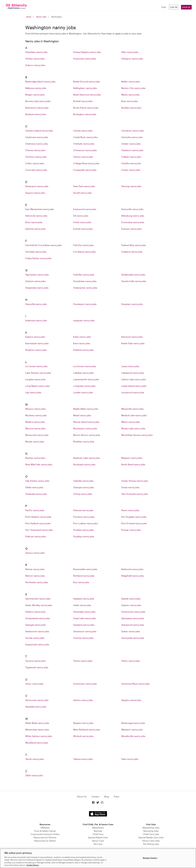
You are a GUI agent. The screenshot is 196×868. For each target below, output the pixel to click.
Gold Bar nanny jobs (84, 275)
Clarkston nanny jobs (132, 150)
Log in (174, 7)
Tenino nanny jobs (83, 661)
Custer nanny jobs (131, 170)
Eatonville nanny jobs (132, 209)
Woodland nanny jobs (37, 743)
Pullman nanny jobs (36, 536)
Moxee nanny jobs (35, 442)
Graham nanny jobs (36, 281)
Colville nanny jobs (131, 163)
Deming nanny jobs (131, 186)
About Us (82, 796)
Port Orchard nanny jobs (134, 523)
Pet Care (98, 844)
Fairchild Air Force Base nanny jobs (44, 245)
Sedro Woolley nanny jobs (39, 605)
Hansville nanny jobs (36, 304)
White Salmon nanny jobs (39, 736)
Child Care (98, 834)
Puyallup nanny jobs (84, 536)
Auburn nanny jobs (35, 65)
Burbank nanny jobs (36, 114)
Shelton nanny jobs (35, 612)
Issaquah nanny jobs (84, 320)
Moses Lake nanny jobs (133, 428)
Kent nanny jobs (82, 343)
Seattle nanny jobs (131, 599)
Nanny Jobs (41, 17)
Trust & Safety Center (45, 831)
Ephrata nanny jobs (35, 229)
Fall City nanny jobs (83, 245)
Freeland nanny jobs (132, 252)
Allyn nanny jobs (130, 52)
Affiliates (45, 828)
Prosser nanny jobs (131, 530)
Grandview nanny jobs (85, 281)
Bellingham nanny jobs (85, 88)
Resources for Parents (45, 837)
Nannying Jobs (151, 831)
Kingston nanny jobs (36, 350)
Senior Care (98, 841)
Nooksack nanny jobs (84, 464)
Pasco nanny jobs (130, 510)
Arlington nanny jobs (132, 59)
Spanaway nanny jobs (133, 618)
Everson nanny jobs (131, 229)
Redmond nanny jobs (132, 569)
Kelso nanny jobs (82, 337)
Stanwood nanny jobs (133, 625)
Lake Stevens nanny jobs (38, 373)
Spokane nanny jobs (84, 625)
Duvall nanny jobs (82, 193)
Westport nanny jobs (132, 730)
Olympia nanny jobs (84, 487)
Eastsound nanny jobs (85, 209)
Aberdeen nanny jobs (36, 52)
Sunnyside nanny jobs (133, 638)
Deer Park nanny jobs (84, 186)
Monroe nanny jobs (35, 428)
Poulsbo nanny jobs (83, 530)
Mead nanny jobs (82, 415)
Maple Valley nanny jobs (86, 409)
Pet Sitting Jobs (151, 844)
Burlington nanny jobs (85, 114)
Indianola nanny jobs (36, 320)
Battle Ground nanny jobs (86, 81)
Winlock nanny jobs (83, 736)
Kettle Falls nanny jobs (133, 343)
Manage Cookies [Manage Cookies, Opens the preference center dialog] (150, 858)
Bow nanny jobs (130, 101)
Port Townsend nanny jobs (39, 530)
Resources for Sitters (45, 841)
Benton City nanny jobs (133, 88)
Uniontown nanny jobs (85, 684)
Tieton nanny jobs (131, 661)
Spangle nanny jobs (36, 625)
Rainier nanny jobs (35, 569)
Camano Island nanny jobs (39, 131)
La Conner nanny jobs (85, 366)
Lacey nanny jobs (130, 366)
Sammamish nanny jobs (38, 599)
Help (164, 7)
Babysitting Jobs (151, 828)
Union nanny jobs (34, 684)
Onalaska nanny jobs (36, 494)
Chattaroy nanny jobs (37, 144)
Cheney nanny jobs (35, 150)
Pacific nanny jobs (35, 510)
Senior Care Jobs (151, 841)
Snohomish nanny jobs (133, 612)
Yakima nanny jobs (83, 759)
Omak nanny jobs (130, 487)
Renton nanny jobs (35, 576)
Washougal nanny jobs (133, 723)
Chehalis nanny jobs (84, 144)
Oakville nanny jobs (83, 481)
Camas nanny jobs (83, 131)
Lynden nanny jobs (83, 392)
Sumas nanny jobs (35, 638)
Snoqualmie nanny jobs (38, 618)
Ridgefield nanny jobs (133, 576)
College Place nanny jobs (86, 163)
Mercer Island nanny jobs (86, 422)
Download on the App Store (98, 814)
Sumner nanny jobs (83, 638)
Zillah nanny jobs (34, 775)
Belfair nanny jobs (131, 81)
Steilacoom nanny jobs (37, 631)
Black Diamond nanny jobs (87, 95)
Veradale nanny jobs (36, 707)
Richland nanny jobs (84, 576)
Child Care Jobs (151, 834)
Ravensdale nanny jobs (85, 569)
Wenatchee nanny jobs (37, 730)
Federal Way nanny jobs (134, 245)
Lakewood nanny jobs (133, 373)
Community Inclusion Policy (45, 834)
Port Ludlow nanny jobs (85, 523)
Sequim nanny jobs (131, 605)
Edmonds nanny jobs (36, 216)
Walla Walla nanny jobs (37, 723)
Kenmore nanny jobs (132, 337)
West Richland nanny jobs (87, 730)
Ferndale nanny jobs (36, 252)
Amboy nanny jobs (35, 59)
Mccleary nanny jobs (36, 415)
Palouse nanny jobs (83, 510)
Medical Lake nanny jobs (134, 415)
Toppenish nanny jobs (37, 667)
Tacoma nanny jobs (35, 661)
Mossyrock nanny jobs (37, 435)
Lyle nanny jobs (33, 392)
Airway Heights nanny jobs (87, 52)
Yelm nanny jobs (130, 759)
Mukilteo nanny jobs (84, 442)
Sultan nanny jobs (131, 631)
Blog (107, 796)
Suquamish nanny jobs (37, 644)
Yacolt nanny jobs (35, 759)
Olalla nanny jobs (34, 487)
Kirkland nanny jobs (83, 350)
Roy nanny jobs (81, 582)
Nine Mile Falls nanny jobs (39, 464)
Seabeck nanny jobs (84, 599)
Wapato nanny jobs (83, 723)
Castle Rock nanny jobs (85, 137)
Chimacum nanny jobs (85, 150)
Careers (95, 796)
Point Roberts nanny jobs (38, 517)
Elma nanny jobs (34, 222)
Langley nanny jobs (35, 379)
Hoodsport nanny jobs (85, 304)
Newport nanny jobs (132, 458)
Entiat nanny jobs (82, 222)
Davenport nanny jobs (37, 186)
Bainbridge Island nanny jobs (40, 81)
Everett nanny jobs (83, 229)
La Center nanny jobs (36, 366)
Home (29, 17)
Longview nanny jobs (84, 386)
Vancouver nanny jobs (37, 700)
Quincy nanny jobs (35, 553)
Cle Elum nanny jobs (36, 157)
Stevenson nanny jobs (85, 631)
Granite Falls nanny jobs (134, 281)
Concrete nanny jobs (36, 170)
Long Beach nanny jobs (37, 386)
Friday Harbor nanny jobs (38, 258)
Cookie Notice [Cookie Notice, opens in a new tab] (33, 865)
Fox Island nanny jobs (84, 252)
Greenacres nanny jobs (85, 288)
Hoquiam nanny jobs (132, 304)
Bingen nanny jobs (35, 95)
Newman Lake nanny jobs (87, 458)
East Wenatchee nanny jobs (40, 209)
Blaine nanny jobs (130, 95)
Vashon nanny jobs (83, 700)
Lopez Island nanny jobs (134, 386)
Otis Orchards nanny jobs (135, 494)
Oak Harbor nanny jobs (37, 481)
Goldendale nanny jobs (133, 275)
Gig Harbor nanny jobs (37, 275)
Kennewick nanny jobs (37, 343)
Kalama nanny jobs (35, 337)
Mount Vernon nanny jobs (87, 435)
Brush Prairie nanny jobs (86, 108)
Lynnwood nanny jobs (133, 392)
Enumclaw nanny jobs (133, 222)
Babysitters (98, 828)
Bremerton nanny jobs (37, 108)
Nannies (98, 831)
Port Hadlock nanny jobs (38, 523)
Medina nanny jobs (35, 422)
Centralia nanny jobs (132, 137)
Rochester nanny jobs (37, 582)
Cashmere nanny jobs (37, 137)
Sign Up (186, 7)
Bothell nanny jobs (83, 101)
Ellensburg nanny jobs (133, 216)
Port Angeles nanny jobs (134, 517)
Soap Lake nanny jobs (85, 618)
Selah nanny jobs (82, 605)
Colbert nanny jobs (131, 157)
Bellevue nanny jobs (36, 88)
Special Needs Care (98, 837)
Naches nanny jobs (35, 458)
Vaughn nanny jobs (131, 700)
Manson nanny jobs (36, 409)
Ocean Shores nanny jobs (135, 481)
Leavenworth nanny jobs (86, 379)
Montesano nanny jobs (85, 428)
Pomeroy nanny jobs (84, 517)
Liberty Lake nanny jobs (134, 379)
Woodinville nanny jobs (133, 736)
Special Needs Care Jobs (151, 837)
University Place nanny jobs (135, 684)
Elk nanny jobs (81, 216)
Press (117, 796)
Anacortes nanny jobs (85, 59)
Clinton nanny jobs (83, 157)
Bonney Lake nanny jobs (38, 101)
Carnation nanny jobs (133, 131)
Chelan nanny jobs (131, 144)
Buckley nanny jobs (131, 108)
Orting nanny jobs (83, 494)
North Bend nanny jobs (133, 464)
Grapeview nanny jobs (37, 288)
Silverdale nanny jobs (84, 612)
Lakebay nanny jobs (84, 373)
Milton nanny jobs (131, 422)
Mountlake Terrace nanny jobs (137, 435)
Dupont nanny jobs (35, 193)
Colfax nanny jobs (35, 163)
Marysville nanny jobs (132, 409)
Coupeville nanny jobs (85, 170)
